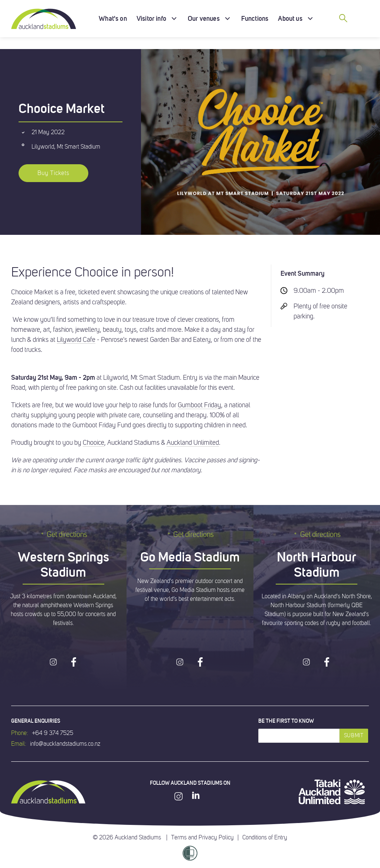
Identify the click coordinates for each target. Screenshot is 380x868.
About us (290, 18)
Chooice (94, 443)
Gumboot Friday (199, 405)
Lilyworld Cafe (76, 340)
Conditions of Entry (265, 838)
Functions (255, 18)
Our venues (204, 18)
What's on (113, 18)
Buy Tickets (53, 173)
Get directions (63, 535)
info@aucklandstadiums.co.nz (65, 744)
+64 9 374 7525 (53, 733)
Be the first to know (286, 721)
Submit (354, 736)
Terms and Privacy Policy (202, 838)
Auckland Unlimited (193, 443)
